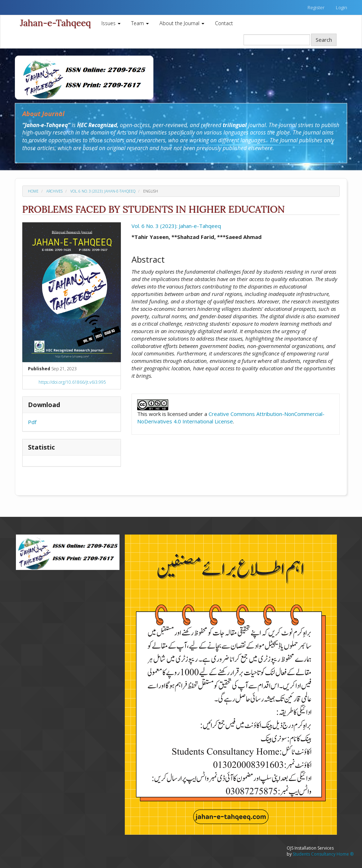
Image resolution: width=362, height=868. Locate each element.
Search (324, 40)
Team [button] (140, 23)
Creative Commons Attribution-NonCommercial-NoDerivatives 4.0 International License (231, 418)
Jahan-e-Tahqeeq (56, 23)
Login (341, 7)
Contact (224, 23)
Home (33, 191)
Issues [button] (111, 23)
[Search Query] (277, 40)
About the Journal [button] (182, 23)
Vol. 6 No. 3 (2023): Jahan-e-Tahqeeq (103, 191)
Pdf (32, 422)
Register (316, 7)
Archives (54, 191)
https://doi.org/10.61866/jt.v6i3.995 (72, 382)
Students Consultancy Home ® (323, 854)
